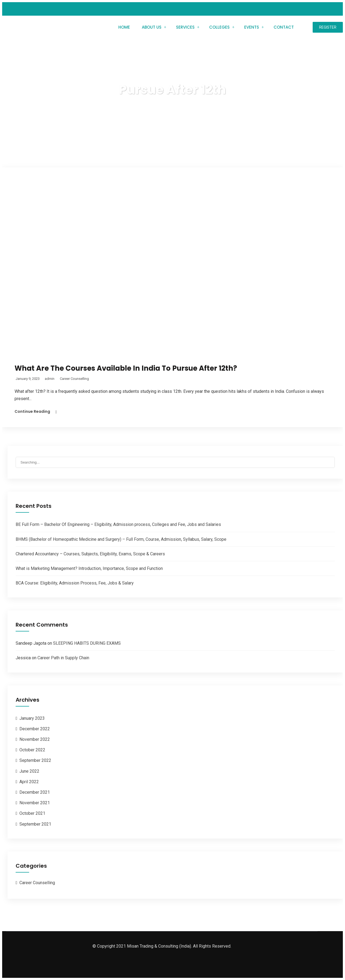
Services (185, 27)
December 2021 (35, 792)
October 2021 (32, 813)
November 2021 (35, 803)
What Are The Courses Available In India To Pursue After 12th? (126, 368)
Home (124, 27)
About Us (152, 27)
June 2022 (29, 771)
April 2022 (29, 782)
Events (252, 27)
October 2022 (32, 750)
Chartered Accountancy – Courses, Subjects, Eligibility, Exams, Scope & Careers (90, 554)
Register (328, 27)
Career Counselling (74, 379)
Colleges (219, 27)
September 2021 (35, 824)
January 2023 (32, 718)
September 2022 (35, 760)
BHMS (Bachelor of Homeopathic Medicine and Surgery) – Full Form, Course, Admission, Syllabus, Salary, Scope (121, 539)
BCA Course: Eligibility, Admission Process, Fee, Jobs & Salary (75, 583)
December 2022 (35, 729)
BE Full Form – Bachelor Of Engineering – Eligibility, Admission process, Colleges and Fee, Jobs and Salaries (118, 524)
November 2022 (35, 739)
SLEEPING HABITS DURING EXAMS (87, 643)
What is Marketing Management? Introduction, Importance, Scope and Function (89, 568)
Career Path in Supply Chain (63, 658)
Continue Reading (32, 411)
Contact (284, 27)
